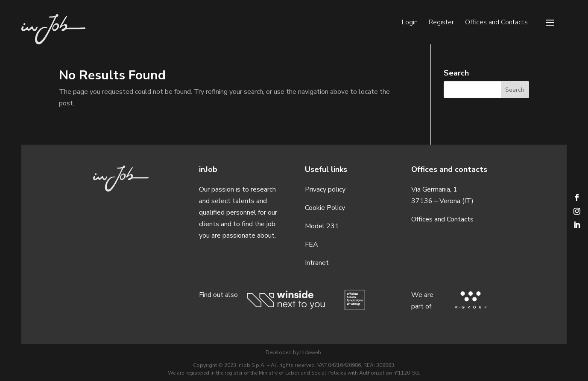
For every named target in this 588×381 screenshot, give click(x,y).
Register (441, 23)
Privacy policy (325, 189)
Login (410, 23)
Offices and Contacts (496, 23)
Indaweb (311, 352)
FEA (312, 244)
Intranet (317, 263)
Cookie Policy (325, 208)
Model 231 (322, 226)
